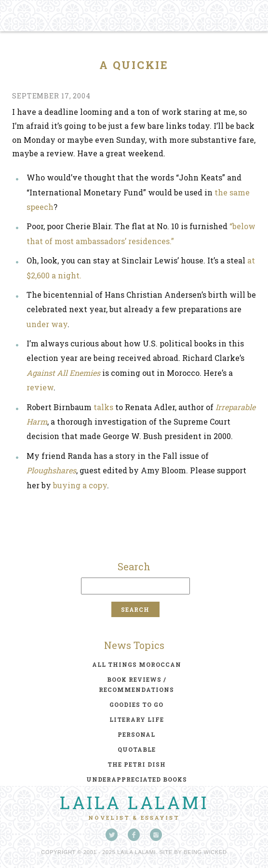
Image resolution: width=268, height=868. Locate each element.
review (40, 387)
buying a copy (80, 485)
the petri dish (137, 764)
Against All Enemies (63, 373)
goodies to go (136, 704)
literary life (137, 719)
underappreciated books (137, 779)
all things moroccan (137, 664)
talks (103, 407)
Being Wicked (205, 852)
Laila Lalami (134, 802)
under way (47, 324)
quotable (137, 749)
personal (136, 734)
